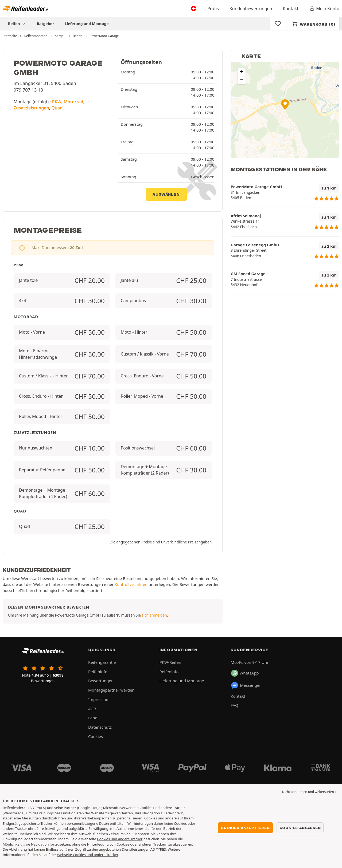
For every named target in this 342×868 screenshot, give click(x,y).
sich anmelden (154, 615)
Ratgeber (45, 24)
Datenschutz (100, 727)
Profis (213, 9)
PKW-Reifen (170, 662)
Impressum (99, 699)
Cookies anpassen (300, 828)
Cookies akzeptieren (245, 828)
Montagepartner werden (111, 690)
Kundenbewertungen (251, 9)
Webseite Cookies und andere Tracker (87, 855)
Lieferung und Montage (87, 24)
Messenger (246, 685)
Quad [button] (57, 108)
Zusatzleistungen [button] (31, 108)
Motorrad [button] (73, 102)
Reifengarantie (102, 662)
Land (93, 718)
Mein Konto (324, 9)
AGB (92, 709)
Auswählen (166, 194)
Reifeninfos (99, 672)
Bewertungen (101, 681)
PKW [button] (57, 102)
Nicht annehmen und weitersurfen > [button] (309, 792)
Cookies (96, 736)
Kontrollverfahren (131, 584)
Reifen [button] (17, 24)
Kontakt (291, 9)
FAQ (234, 705)
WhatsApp (245, 673)
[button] (285, 104)
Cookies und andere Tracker (120, 839)
